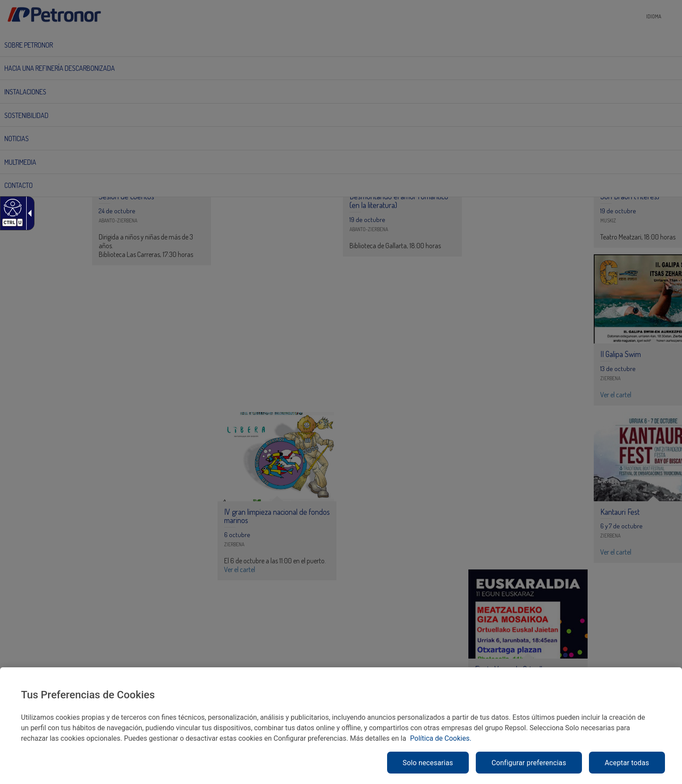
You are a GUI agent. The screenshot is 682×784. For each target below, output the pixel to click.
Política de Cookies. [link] (441, 738)
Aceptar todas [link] (627, 763)
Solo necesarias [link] (428, 763)
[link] (12, 207)
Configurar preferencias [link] (529, 763)
